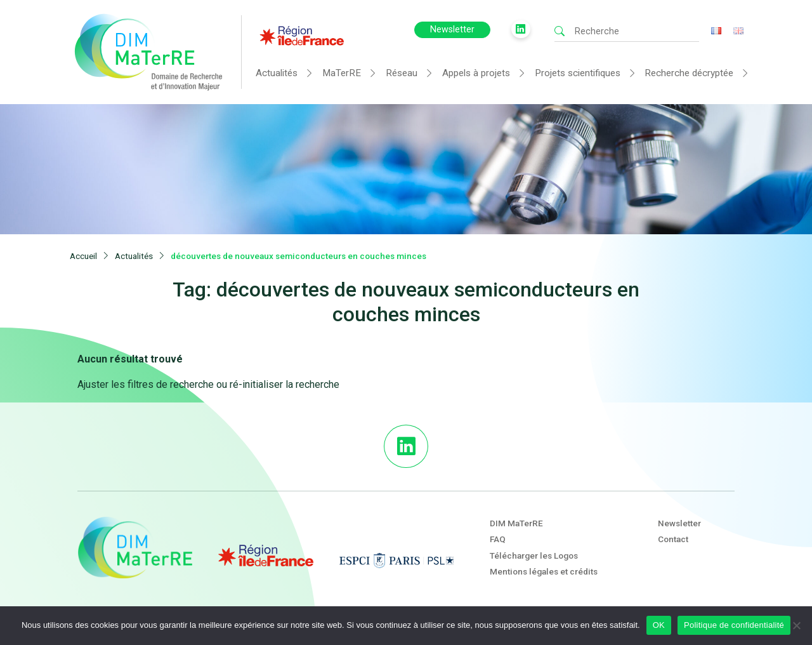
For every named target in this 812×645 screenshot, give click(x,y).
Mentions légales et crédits (544, 571)
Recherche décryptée (689, 73)
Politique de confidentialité (734, 625)
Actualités (277, 73)
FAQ (498, 539)
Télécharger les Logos (534, 555)
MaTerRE (342, 73)
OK (659, 625)
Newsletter (452, 30)
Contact (673, 539)
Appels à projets (476, 73)
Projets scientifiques (578, 73)
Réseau (402, 73)
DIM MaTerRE (516, 523)
